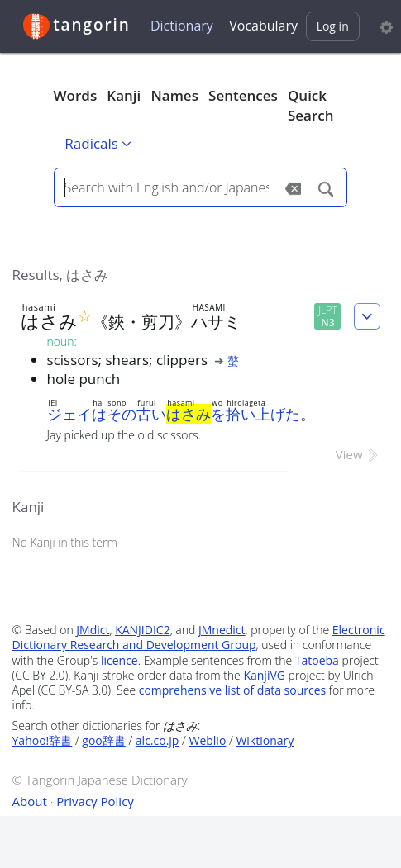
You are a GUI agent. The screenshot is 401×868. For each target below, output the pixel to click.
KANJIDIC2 (143, 630)
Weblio (207, 740)
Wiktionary (265, 740)
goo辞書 (103, 740)
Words (76, 95)
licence (119, 660)
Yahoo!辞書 (43, 740)
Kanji (124, 95)
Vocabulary (263, 26)
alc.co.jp (158, 740)
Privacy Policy (95, 801)
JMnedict (222, 630)
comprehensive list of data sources (233, 690)
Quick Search (311, 105)
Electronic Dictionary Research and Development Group (199, 637)
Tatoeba (317, 660)
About (30, 801)
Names (174, 95)
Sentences (243, 95)
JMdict (93, 630)
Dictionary (182, 26)
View (358, 454)
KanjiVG (264, 675)
